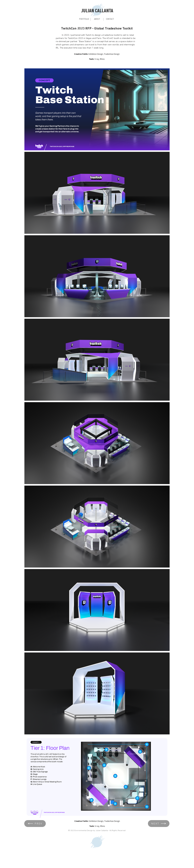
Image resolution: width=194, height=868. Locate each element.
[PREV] (35, 824)
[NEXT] (159, 824)
